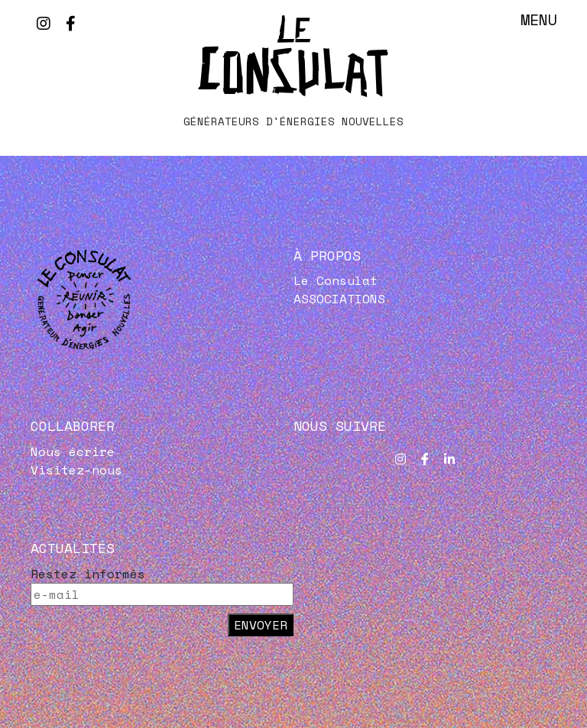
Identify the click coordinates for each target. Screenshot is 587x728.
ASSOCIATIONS (339, 299)
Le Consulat (336, 280)
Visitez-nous (76, 470)
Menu (539, 19)
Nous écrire (73, 451)
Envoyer (261, 625)
